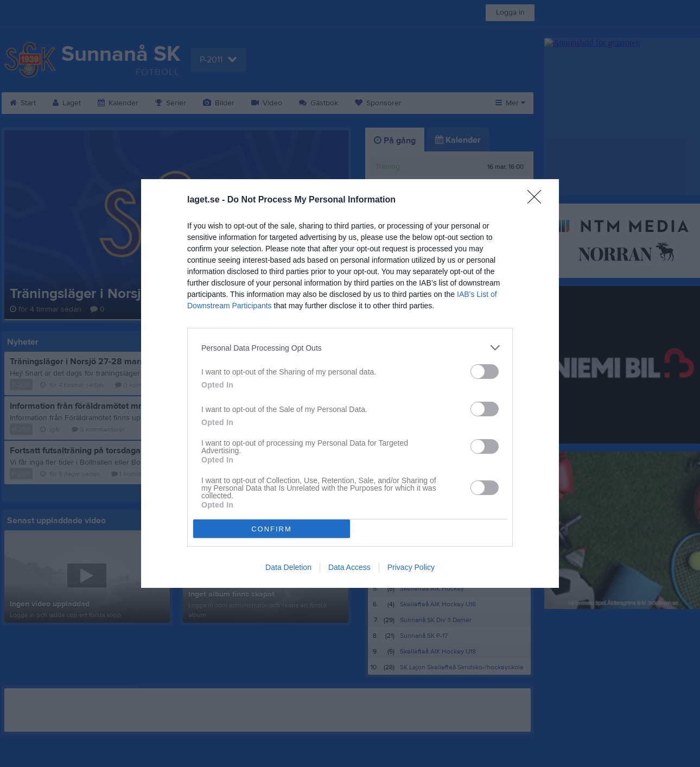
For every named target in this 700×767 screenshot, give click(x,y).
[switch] (485, 372)
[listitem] (350, 348)
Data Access (349, 567)
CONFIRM (272, 529)
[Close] (538, 200)
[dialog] (350, 383)
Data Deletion (288, 567)
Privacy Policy (411, 567)
